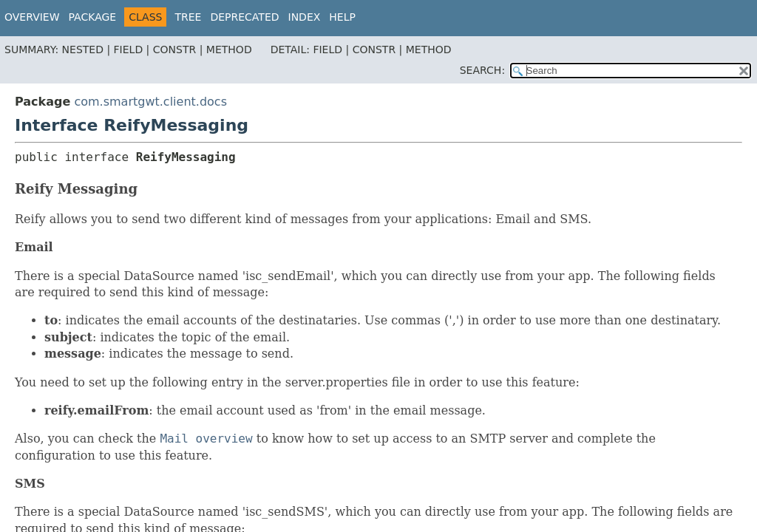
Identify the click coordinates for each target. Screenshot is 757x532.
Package (93, 17)
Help (342, 17)
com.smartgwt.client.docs (150, 102)
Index (305, 17)
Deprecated (244, 17)
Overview (32, 17)
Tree (188, 17)
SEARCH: (482, 70)
